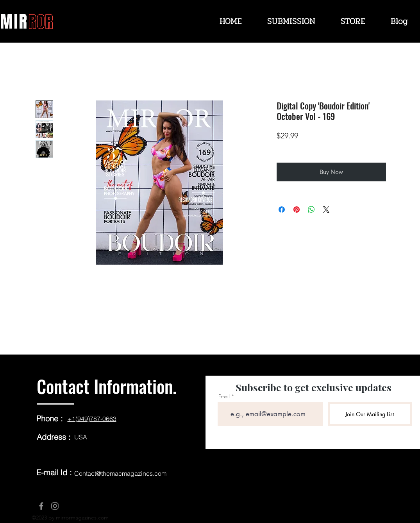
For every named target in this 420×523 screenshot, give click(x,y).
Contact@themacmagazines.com (120, 473)
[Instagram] (55, 506)
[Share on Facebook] (282, 210)
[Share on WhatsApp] (311, 210)
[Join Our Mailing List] (370, 414)
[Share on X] (326, 210)
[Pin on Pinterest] (297, 210)
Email (224, 397)
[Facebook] (41, 506)
